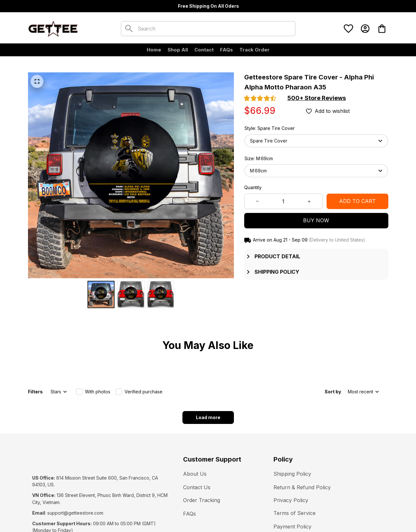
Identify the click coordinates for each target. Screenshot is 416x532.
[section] (317, 98)
